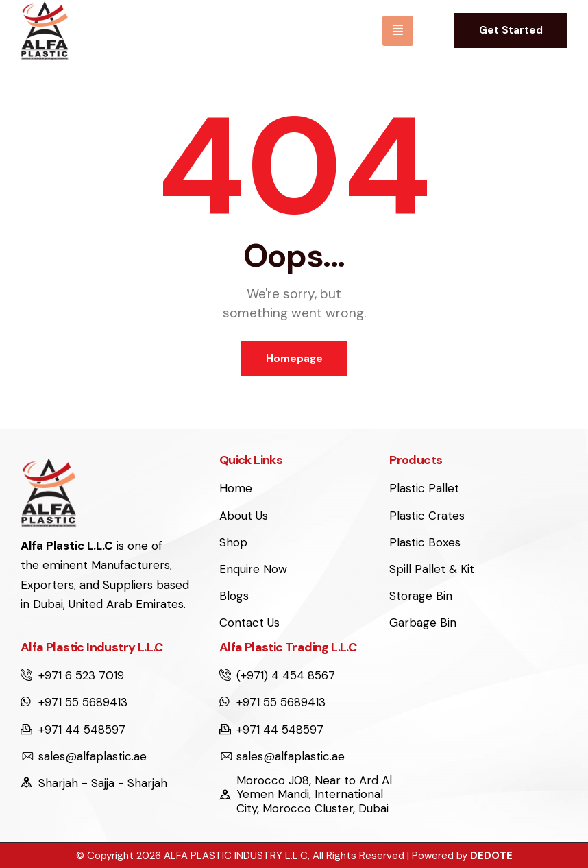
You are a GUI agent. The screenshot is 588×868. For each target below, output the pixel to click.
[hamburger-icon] (398, 31)
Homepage (294, 359)
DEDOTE (491, 856)
